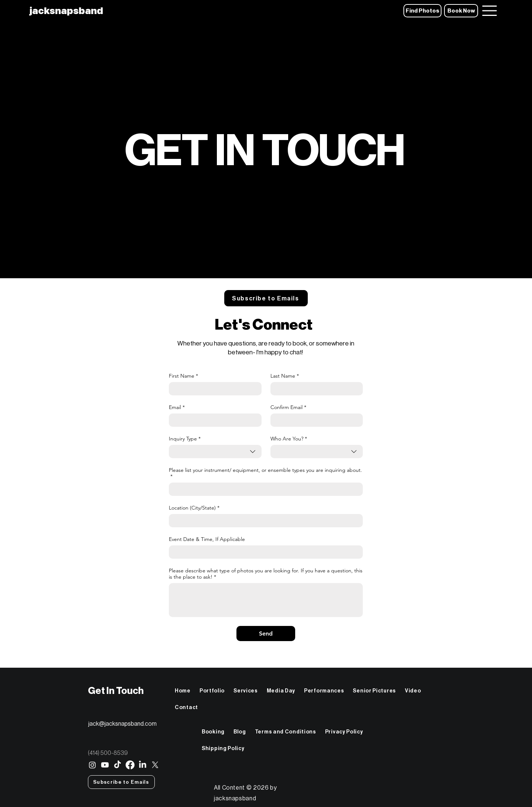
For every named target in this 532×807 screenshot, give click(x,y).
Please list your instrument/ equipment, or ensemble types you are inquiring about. (265, 473)
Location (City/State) (194, 508)
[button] (266, 298)
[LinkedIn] (143, 765)
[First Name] (213, 389)
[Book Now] (461, 11)
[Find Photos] (422, 11)
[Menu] (489, 11)
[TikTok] (117, 765)
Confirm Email (288, 407)
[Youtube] (105, 765)
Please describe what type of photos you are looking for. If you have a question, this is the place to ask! (266, 574)
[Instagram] (92, 765)
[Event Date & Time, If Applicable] (264, 552)
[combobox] (215, 452)
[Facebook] (130, 765)
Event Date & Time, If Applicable (207, 539)
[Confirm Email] (315, 420)
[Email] (213, 420)
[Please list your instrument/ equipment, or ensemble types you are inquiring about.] (264, 489)
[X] (155, 765)
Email (177, 407)
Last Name (285, 376)
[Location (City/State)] (264, 521)
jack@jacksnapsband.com (122, 724)
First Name (183, 376)
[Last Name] (315, 389)
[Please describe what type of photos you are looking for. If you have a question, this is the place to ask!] (266, 600)
